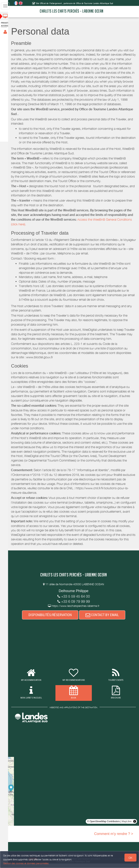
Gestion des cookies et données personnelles (26, 863)
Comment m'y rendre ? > (114, 838)
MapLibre (127, 826)
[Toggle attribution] (135, 826)
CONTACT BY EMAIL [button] (103, 619)
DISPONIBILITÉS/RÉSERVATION (51, 619)
